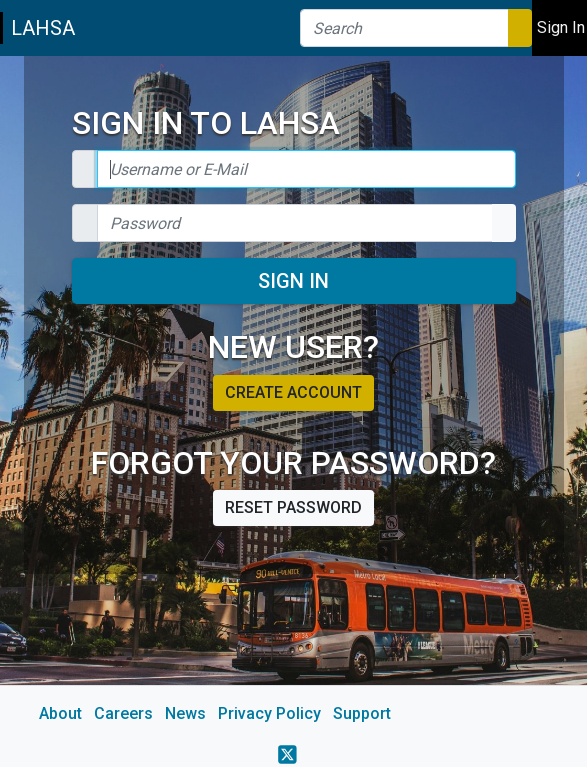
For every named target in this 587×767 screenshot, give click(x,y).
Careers (123, 713)
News (185, 713)
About (60, 713)
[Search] (404, 28)
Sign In (293, 281)
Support (362, 713)
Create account (293, 392)
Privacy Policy (269, 713)
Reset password (293, 507)
